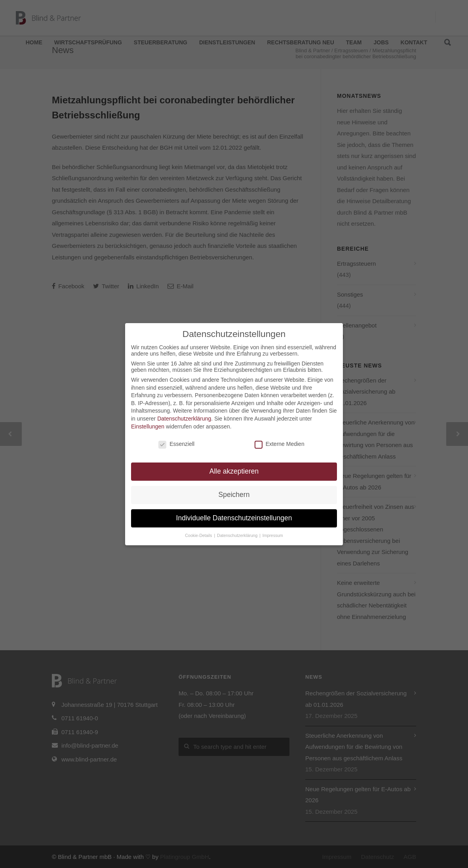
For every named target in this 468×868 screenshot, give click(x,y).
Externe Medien (280, 444)
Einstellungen (148, 426)
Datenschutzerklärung (184, 419)
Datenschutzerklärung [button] (238, 535)
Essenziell (176, 444)
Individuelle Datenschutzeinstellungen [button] (234, 518)
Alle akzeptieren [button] (234, 471)
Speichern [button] (234, 495)
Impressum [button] (273, 535)
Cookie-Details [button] (199, 535)
